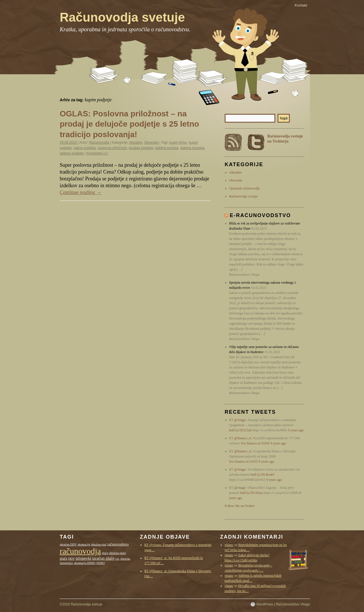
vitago (229, 545)
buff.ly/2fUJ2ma (252, 493)
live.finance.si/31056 (255, 443)
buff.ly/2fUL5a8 (240, 430)
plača (105, 553)
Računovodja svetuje (122, 17)
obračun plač (99, 544)
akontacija (84, 544)
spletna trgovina (192, 148)
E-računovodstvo (260, 215)
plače (64, 559)
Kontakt (301, 5)
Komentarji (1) (97, 153)
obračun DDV (68, 544)
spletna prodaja (167, 148)
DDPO (101, 563)
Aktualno (136, 143)
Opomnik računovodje (245, 188)
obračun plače (117, 553)
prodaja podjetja (141, 148)
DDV (72, 559)
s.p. (118, 559)
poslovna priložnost (112, 148)
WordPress (265, 604)
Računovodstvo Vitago (293, 604)
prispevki (83, 558)
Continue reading (81, 192)
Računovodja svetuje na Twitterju (285, 139)
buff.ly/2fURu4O (263, 475)
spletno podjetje (72, 153)
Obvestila (151, 143)
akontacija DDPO (85, 563)
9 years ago (296, 430)
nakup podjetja (85, 148)
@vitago (240, 420)
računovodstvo (118, 544)
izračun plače (103, 558)
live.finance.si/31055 (244, 461)
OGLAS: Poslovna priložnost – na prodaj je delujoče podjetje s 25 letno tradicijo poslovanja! (129, 124)
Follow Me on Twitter (240, 506)
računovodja (80, 551)
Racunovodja (99, 143)
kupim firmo (178, 143)
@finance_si (243, 438)
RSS (233, 142)
